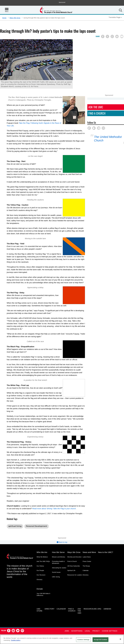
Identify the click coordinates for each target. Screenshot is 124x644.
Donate (40, 581)
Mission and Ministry (59, 549)
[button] (121, 11)
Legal (87, 622)
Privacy (96, 622)
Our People (40, 562)
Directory (86, 567)
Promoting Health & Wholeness (58, 554)
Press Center (87, 553)
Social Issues (56, 564)
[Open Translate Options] (115, 17)
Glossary (39, 571)
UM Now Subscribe (73, 558)
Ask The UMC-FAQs (43, 553)
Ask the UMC (79, 603)
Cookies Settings (83, 640)
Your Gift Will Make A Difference (43, 586)
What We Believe (42, 549)
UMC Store (39, 601)
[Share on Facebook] (103, 36)
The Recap (86, 558)
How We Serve (58, 544)
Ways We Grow (15, 18)
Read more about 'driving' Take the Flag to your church (52, 501)
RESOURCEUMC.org (92, 600)
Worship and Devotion (74, 549)
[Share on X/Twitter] (107, 36)
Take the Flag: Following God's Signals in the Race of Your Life (36, 123)
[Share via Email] (122, 36)
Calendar (86, 562)
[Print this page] (117, 36)
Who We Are (42, 544)
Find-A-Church (72, 553)
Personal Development (37, 518)
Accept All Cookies (100, 640)
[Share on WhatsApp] (112, 36)
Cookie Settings (110, 622)
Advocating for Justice (59, 560)
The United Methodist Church (111, 139)
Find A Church (102, 113)
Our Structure (41, 567)
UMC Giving (56, 569)
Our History (40, 558)
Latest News (87, 549)
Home (4, 18)
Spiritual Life (71, 562)
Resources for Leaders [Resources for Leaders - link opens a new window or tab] (75, 567)
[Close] (120, 639)
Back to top (62, 534)
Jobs (67, 622)
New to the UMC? (106, 544)
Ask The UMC (101, 107)
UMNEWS (107, 600)
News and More (89, 544)
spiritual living (15, 518)
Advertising (77, 622)
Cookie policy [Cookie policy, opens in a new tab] (16, 640)
